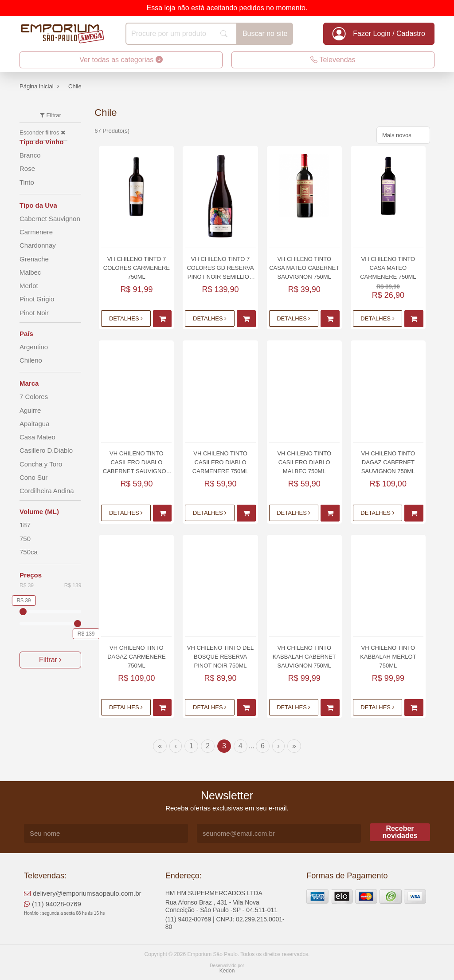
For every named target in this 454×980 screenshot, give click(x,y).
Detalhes (126, 318)
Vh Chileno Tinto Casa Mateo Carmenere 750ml (388, 268)
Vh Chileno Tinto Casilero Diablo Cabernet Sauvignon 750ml (137, 463)
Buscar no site (265, 34)
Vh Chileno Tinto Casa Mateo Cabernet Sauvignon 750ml (304, 268)
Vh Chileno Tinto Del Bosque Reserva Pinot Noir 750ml (221, 657)
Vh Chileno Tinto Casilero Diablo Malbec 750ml (304, 462)
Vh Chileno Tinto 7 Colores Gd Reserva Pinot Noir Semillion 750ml (220, 269)
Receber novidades (400, 832)
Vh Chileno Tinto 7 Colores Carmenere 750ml (137, 268)
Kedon (227, 971)
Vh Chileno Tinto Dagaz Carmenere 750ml (136, 657)
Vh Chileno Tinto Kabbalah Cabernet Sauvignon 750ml (304, 657)
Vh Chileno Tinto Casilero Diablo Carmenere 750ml (220, 462)
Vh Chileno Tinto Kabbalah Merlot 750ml (388, 657)
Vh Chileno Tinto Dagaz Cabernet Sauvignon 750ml (388, 462)
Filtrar (50, 660)
